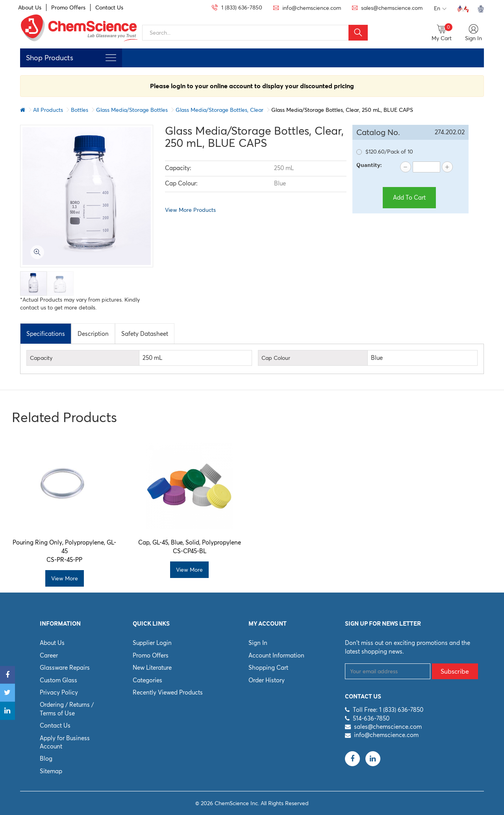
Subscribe (455, 671)
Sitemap (51, 771)
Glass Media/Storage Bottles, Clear (220, 110)
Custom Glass (58, 680)
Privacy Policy (59, 692)
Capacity (41, 358)
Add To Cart (409, 197)
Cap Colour (276, 358)
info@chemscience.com (386, 735)
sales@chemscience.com (388, 727)
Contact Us (109, 7)
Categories (147, 680)
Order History (267, 680)
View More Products (190, 210)
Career (49, 655)
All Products (48, 110)
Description (93, 334)
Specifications (46, 334)
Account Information (276, 655)
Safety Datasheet (145, 334)
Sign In (258, 643)
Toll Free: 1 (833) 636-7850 (388, 710)
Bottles (80, 110)
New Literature (152, 668)
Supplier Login (152, 643)
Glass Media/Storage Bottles (132, 110)
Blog (46, 759)
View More (65, 578)
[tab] (46, 333)
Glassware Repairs (65, 668)
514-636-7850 (371, 718)
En (440, 9)
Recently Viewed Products (168, 692)
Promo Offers (68, 7)
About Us (30, 7)
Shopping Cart (268, 668)
